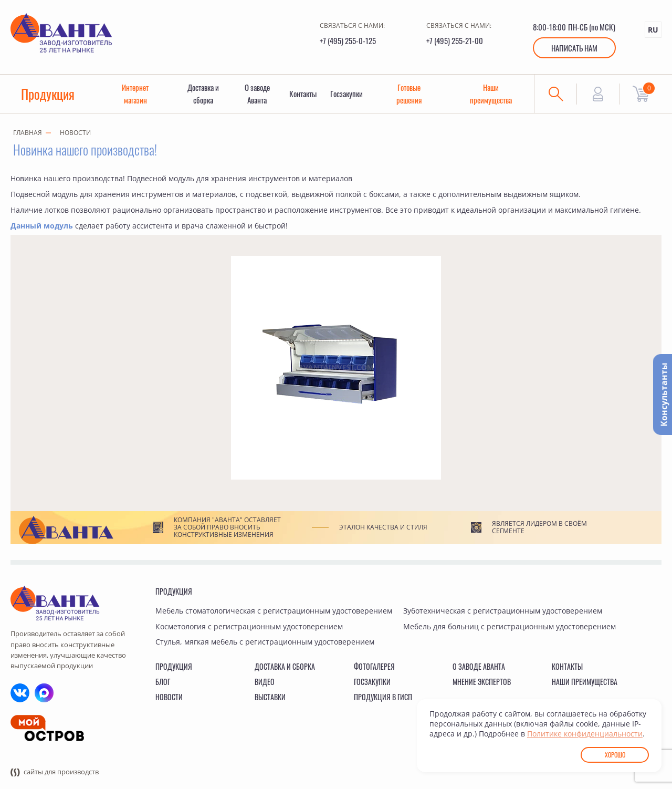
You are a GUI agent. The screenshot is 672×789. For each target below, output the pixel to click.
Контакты (303, 94)
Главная (28, 133)
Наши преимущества (491, 94)
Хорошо (615, 755)
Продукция (48, 94)
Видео (265, 682)
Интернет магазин (136, 94)
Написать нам (574, 48)
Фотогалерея (374, 666)
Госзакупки (348, 94)
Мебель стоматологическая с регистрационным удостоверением (274, 611)
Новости (75, 133)
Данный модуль (42, 226)
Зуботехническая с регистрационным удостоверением (503, 611)
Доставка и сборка (204, 94)
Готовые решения (409, 94)
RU (653, 30)
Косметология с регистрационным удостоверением (249, 626)
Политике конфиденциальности (585, 734)
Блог (163, 682)
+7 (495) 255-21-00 (455, 40)
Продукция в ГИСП (383, 697)
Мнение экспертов (482, 682)
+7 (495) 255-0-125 (348, 40)
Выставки (270, 697)
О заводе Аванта (257, 94)
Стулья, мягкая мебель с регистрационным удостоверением (265, 642)
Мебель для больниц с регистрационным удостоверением (510, 626)
